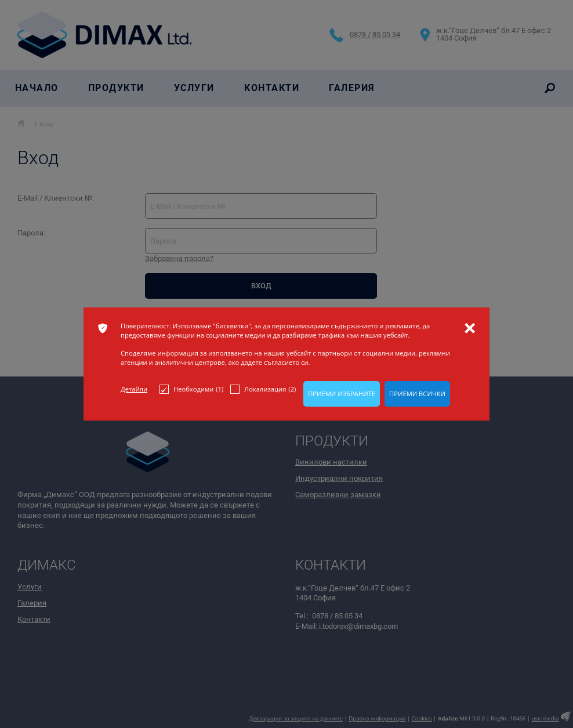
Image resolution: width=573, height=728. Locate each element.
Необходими (191, 389)
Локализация (263, 389)
